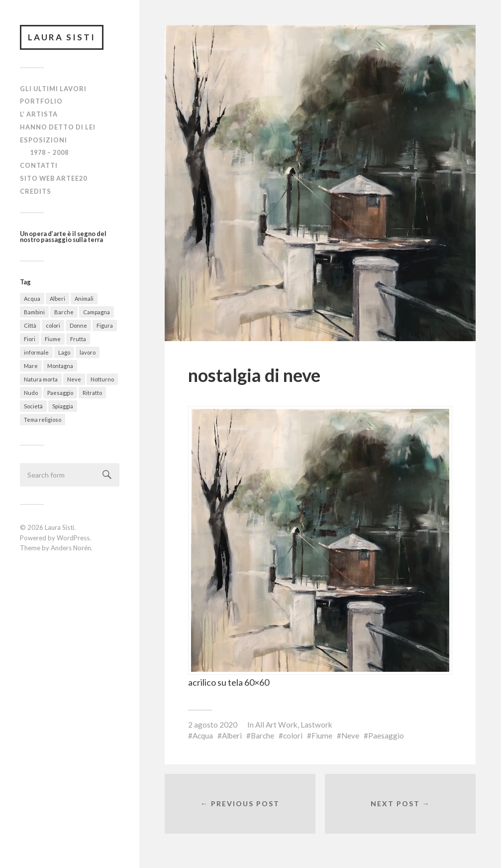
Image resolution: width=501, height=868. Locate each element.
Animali (84, 299)
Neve (74, 379)
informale (36, 352)
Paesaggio (60, 393)
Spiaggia (63, 406)
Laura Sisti (62, 37)
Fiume (53, 339)
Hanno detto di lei (58, 127)
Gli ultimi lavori (53, 89)
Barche (64, 312)
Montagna (60, 366)
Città (30, 325)
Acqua (32, 299)
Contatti (39, 165)
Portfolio (41, 101)
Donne (78, 325)
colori (53, 325)
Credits (36, 191)
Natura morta (41, 379)
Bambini (34, 312)
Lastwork (316, 725)
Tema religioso (43, 420)
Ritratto (92, 393)
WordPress (73, 538)
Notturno (102, 379)
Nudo (31, 393)
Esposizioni (44, 140)
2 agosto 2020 (213, 725)
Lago (64, 352)
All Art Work (276, 725)
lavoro (88, 352)
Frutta (78, 339)
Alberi (57, 299)
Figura (105, 325)
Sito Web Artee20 (53, 178)
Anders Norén (71, 548)
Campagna (97, 312)
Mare (31, 366)
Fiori (30, 339)
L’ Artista (39, 114)
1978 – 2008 (49, 152)
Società (33, 406)
